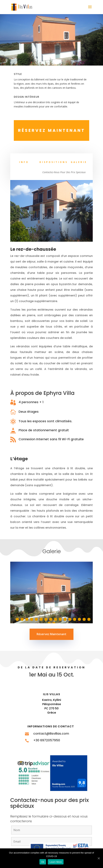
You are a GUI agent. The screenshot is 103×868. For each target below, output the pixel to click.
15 (79, 619)
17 (89, 619)
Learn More (56, 862)
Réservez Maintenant (51, 634)
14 (75, 619)
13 (70, 619)
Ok (43, 862)
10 (55, 619)
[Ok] (99, 858)
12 (65, 619)
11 (60, 619)
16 (84, 619)
